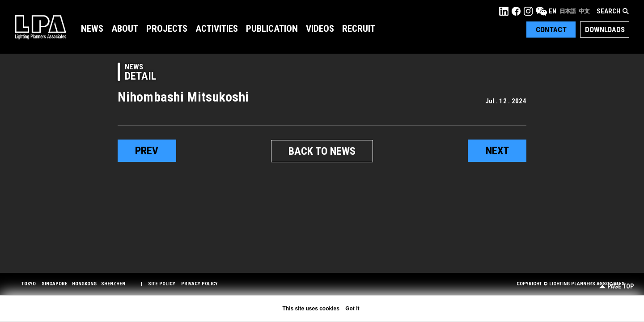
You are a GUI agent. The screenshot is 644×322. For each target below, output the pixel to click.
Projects (167, 29)
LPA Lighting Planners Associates (40, 27)
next (497, 151)
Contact (551, 30)
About (125, 29)
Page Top (616, 286)
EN (553, 11)
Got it (352, 309)
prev (147, 151)
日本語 (568, 11)
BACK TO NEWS (322, 151)
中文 (584, 11)
